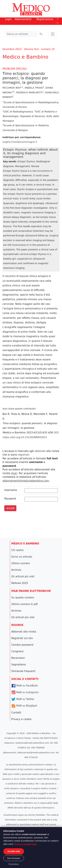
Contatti (16, 713)
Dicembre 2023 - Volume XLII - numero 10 (29, 49)
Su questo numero (23, 598)
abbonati (40, 451)
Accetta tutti (14, 851)
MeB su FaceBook (25, 686)
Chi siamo (18, 550)
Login (8, 19)
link (14, 473)
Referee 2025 (20, 583)
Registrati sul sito (22, 638)
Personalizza (14, 864)
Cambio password (22, 645)
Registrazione (45, 19)
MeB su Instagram (25, 692)
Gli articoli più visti (23, 577)
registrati (23, 455)
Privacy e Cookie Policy (26, 844)
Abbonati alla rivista (24, 632)
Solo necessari (14, 858)
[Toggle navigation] (53, 34)
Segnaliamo (19, 665)
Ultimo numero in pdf (25, 604)
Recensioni (18, 658)
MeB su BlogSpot (24, 706)
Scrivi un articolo (22, 557)
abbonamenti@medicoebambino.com (26, 481)
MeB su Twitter (23, 699)
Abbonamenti (23, 19)
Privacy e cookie (21, 719)
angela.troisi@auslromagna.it (20, 142)
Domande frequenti (23, 671)
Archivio (16, 570)
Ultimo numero (21, 563)
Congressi (18, 651)
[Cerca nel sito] (21, 34)
